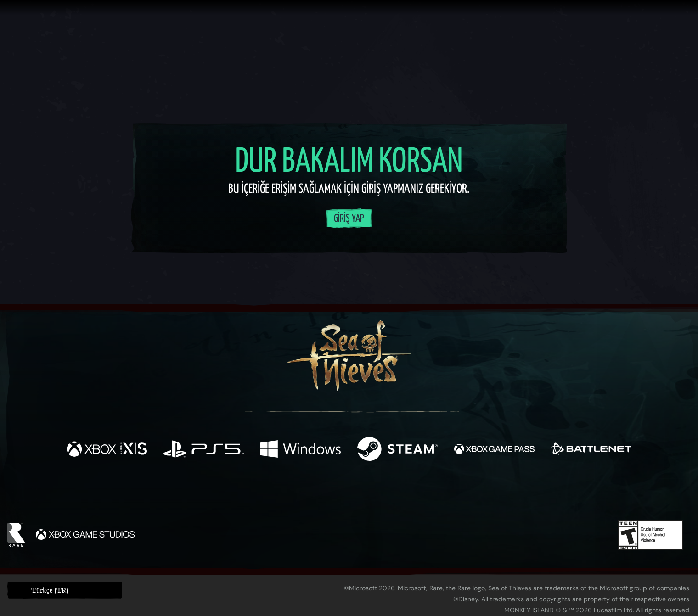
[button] (65, 590)
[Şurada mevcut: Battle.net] (591, 450)
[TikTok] (412, 494)
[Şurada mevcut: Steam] (397, 450)
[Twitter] (281, 493)
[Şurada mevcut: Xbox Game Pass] (494, 450)
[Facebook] (257, 493)
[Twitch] (308, 494)
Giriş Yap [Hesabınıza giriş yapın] (349, 219)
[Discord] (386, 495)
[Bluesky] (438, 495)
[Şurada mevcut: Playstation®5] (204, 450)
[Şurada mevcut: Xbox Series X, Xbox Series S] (107, 450)
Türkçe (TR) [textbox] (50, 590)
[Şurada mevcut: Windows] (301, 450)
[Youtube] (347, 493)
